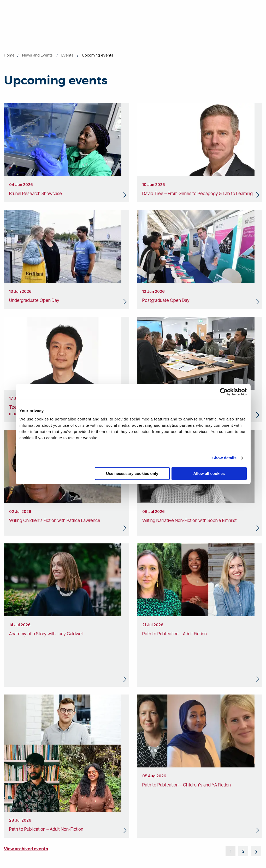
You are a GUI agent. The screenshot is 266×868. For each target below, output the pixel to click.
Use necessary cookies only (132, 473)
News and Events (37, 55)
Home (9, 55)
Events (67, 55)
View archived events (26, 849)
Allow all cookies (209, 473)
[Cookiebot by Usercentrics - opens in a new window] (224, 392)
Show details (224, 458)
